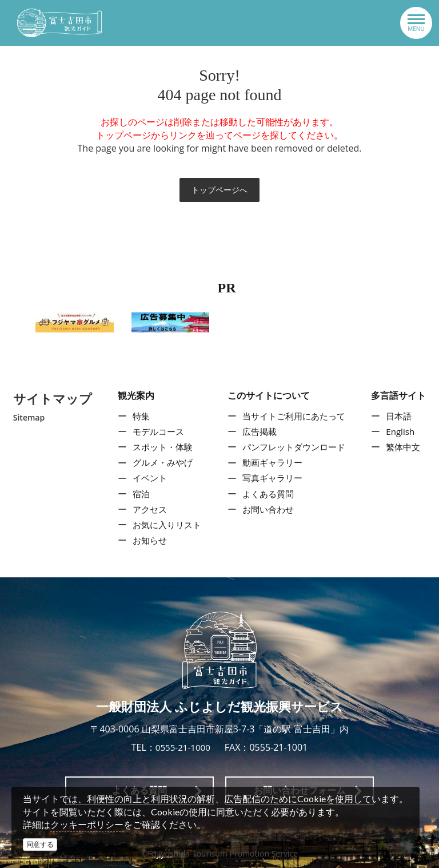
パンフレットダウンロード (294, 447)
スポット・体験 (161, 447)
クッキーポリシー (87, 825)
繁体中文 (406, 447)
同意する (40, 844)
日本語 (401, 416)
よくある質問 (267, 494)
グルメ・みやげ (161, 463)
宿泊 (138, 494)
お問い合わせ (267, 509)
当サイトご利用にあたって (294, 416)
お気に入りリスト (165, 525)
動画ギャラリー (272, 463)
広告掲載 (258, 431)
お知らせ (147, 540)
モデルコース (156, 431)
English (403, 431)
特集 (138, 416)
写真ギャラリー (272, 478)
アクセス (147, 509)
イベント (147, 478)
